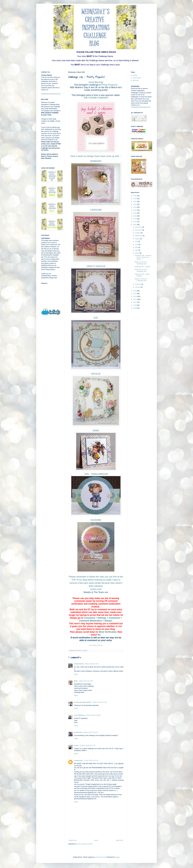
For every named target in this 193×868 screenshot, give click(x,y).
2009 (135, 308)
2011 (135, 302)
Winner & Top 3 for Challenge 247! (141, 263)
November (139, 230)
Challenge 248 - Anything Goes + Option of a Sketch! (143, 257)
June (137, 244)
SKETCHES (137, 78)
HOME (135, 75)
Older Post (119, 840)
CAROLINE (96, 210)
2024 (135, 202)
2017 (135, 222)
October (138, 233)
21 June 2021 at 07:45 (91, 761)
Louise (76, 745)
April (137, 250)
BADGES (136, 81)
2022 (135, 207)
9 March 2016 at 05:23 (90, 732)
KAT (96, 318)
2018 (135, 219)
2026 (135, 196)
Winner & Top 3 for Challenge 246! (141, 270)
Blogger (117, 857)
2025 (135, 199)
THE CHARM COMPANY (96, 98)
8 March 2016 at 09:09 (93, 715)
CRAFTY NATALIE (96, 266)
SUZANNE (96, 520)
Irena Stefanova (80, 715)
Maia (76, 681)
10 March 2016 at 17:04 (87, 745)
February (138, 284)
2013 (135, 296)
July (137, 242)
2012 (135, 299)
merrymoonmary (100, 857)
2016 (135, 225)
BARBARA (96, 161)
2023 (135, 204)
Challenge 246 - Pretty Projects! (142, 275)
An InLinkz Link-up (96, 645)
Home (96, 840)
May (137, 247)
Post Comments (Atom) (85, 844)
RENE (96, 431)
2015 (135, 291)
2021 (135, 210)
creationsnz (78, 732)
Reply (76, 674)
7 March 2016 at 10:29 (86, 681)
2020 (135, 213)
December (139, 227)
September (139, 236)
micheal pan (78, 761)
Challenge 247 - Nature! (142, 267)
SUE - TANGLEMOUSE (96, 474)
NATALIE (96, 374)
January (138, 287)
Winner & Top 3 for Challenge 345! (141, 280)
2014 (135, 294)
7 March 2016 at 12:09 (99, 702)
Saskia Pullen (79, 664)
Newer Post (73, 840)
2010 (135, 305)
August (138, 239)
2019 (135, 216)
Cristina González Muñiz (83, 702)
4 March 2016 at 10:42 (92, 664)
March (137, 253)
